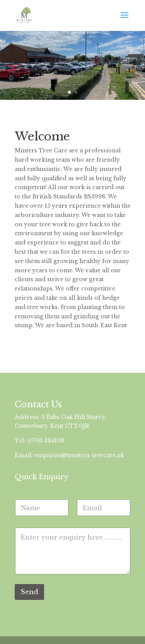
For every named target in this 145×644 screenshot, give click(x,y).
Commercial (56, 76)
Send (29, 592)
